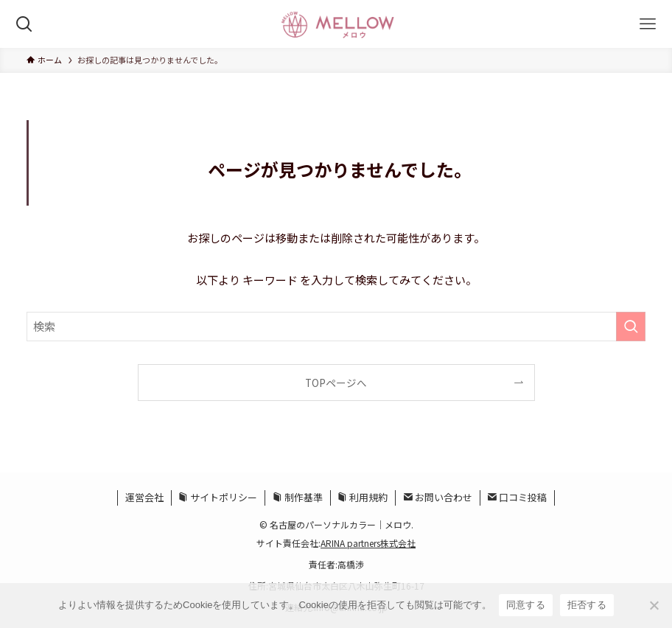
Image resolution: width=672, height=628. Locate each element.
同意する (526, 605)
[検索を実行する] (631, 327)
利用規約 (363, 497)
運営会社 (144, 497)
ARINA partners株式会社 (368, 543)
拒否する (587, 605)
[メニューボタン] (648, 24)
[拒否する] (654, 605)
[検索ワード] (336, 327)
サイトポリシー (218, 497)
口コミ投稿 (517, 497)
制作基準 (298, 497)
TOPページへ (336, 383)
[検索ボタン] (24, 24)
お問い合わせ (438, 497)
